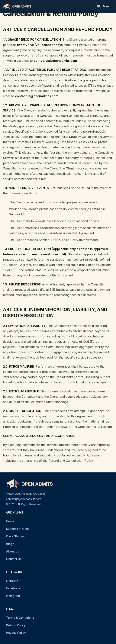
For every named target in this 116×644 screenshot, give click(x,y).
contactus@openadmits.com (24, 499)
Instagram (13, 596)
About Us (13, 551)
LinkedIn (12, 581)
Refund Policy (16, 625)
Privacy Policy (16, 633)
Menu (104, 6)
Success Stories (17, 529)
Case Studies (15, 536)
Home (10, 521)
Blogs (10, 544)
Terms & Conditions (20, 618)
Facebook (13, 588)
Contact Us (14, 559)
